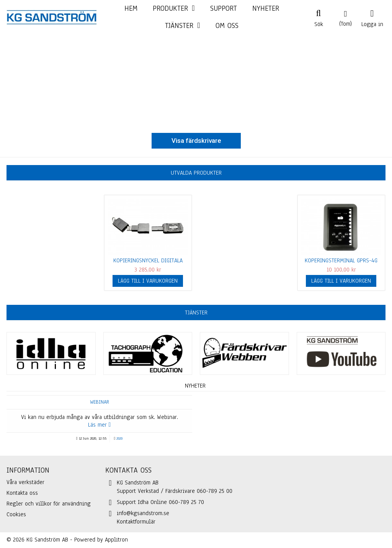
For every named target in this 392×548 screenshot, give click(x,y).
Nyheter (195, 386)
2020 (119, 438)
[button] (182, 26)
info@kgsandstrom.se (143, 513)
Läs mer (100, 425)
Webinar (100, 402)
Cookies (16, 514)
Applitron (116, 540)
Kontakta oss (22, 493)
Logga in (372, 23)
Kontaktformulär (136, 522)
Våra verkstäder (25, 482)
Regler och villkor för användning (49, 504)
